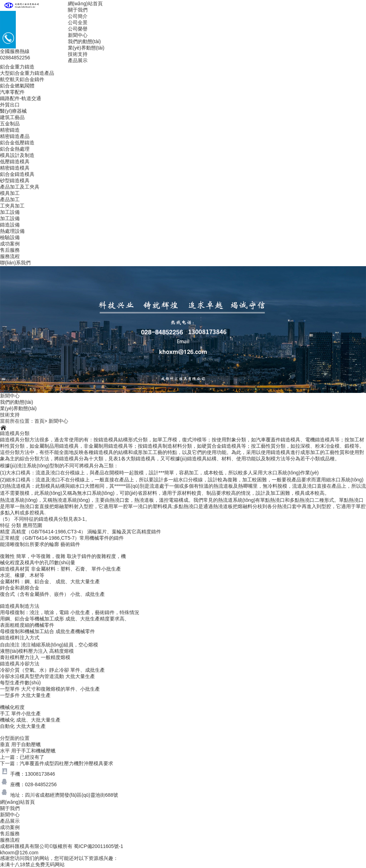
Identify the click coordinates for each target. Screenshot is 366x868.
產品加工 (10, 199)
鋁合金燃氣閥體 (17, 86)
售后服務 (10, 250)
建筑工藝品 (12, 117)
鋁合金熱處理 (15, 149)
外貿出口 (10, 105)
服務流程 (10, 256)
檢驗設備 (10, 237)
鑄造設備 (10, 225)
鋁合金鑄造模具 (17, 174)
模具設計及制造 (17, 155)
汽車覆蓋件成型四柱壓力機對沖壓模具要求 (66, 763)
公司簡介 (78, 16)
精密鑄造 (10, 130)
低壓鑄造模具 (15, 162)
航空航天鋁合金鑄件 (22, 79)
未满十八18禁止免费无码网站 (32, 864)
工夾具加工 (12, 206)
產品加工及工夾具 (20, 187)
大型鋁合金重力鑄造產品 (27, 73)
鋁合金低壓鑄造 (17, 143)
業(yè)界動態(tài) (86, 48)
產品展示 (78, 60)
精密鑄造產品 (15, 136)
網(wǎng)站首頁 (85, 4)
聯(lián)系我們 (15, 263)
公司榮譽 (78, 29)
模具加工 (10, 193)
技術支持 (78, 54)
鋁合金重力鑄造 (17, 67)
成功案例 (10, 244)
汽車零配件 (12, 92)
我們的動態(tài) (84, 41)
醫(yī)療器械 (13, 111)
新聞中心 (78, 35)
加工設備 (10, 212)
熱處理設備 (12, 231)
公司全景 (78, 22)
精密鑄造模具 (15, 168)
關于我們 (78, 10)
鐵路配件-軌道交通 (21, 98)
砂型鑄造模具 (15, 180)
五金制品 (10, 124)
